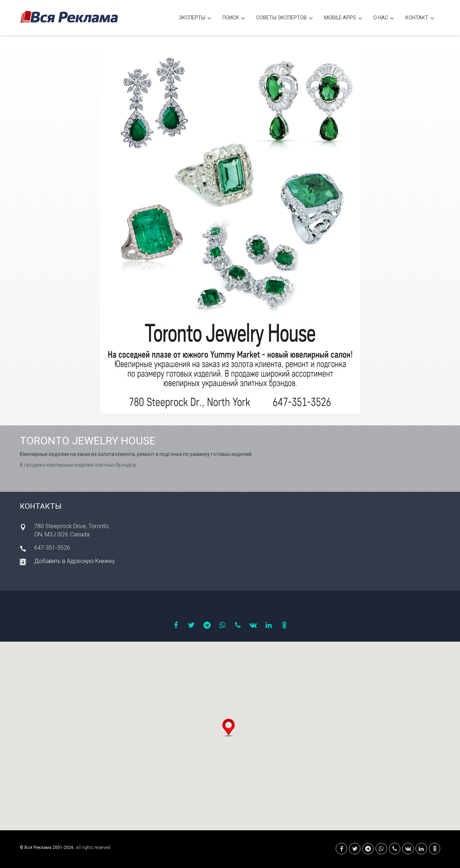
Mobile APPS (343, 19)
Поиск (234, 19)
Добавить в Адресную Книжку (75, 561)
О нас (384, 19)
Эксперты (195, 19)
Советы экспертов (285, 19)
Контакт (420, 19)
